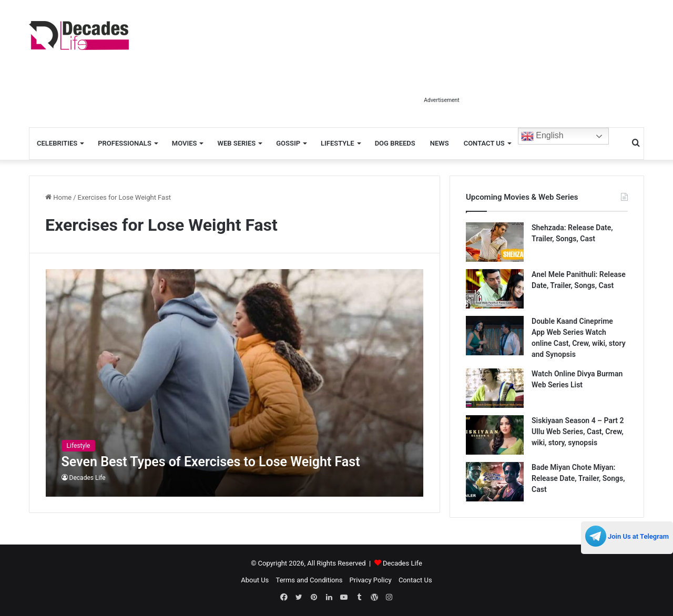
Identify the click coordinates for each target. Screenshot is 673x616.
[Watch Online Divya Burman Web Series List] (495, 388)
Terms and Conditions (309, 580)
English (542, 136)
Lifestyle (338, 143)
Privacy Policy (371, 580)
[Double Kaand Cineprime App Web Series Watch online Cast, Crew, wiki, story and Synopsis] (495, 336)
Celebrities (57, 143)
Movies (185, 143)
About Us (255, 580)
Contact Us (484, 143)
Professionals (125, 143)
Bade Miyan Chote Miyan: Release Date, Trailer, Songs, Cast (578, 478)
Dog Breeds (395, 143)
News (440, 143)
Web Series (236, 143)
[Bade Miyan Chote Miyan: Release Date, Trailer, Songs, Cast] (495, 482)
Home (58, 197)
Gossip (288, 143)
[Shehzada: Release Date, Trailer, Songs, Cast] (495, 242)
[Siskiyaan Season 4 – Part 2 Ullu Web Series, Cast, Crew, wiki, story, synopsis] (495, 435)
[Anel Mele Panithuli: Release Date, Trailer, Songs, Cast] (495, 289)
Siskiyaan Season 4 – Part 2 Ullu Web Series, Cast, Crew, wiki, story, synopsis (578, 432)
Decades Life (88, 478)
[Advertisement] (442, 67)
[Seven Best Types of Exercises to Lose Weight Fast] (235, 383)
